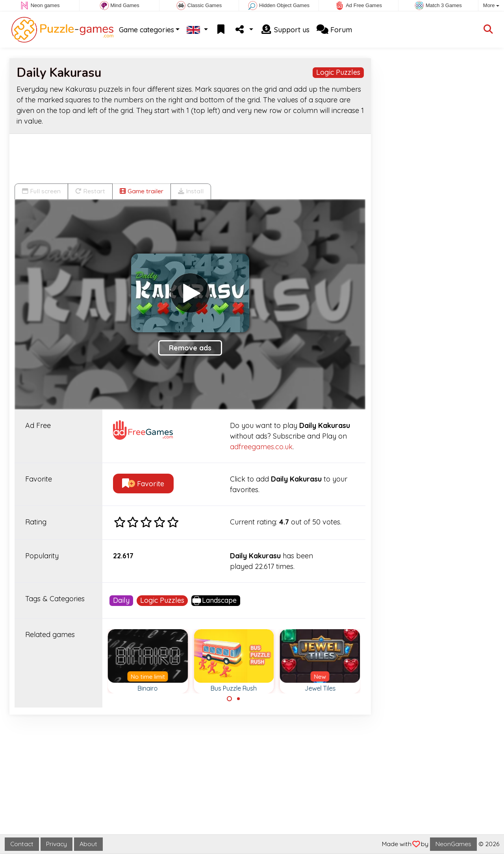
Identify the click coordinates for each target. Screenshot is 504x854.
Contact (22, 844)
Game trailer (142, 191)
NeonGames (453, 844)
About (88, 844)
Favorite (143, 484)
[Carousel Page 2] (238, 699)
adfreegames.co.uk (261, 447)
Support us (285, 30)
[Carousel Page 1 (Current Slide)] (230, 699)
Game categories (146, 30)
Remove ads (190, 348)
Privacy (57, 844)
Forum (334, 30)
